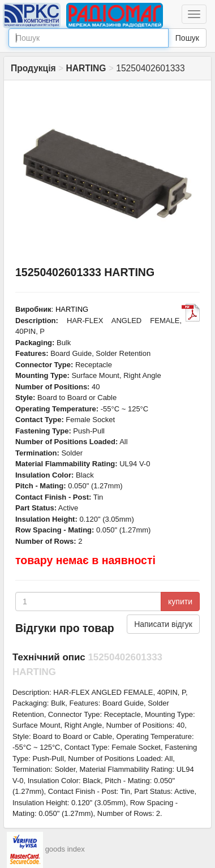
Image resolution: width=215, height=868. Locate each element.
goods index (65, 849)
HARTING (72, 309)
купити (180, 601)
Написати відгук (163, 624)
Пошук (187, 38)
